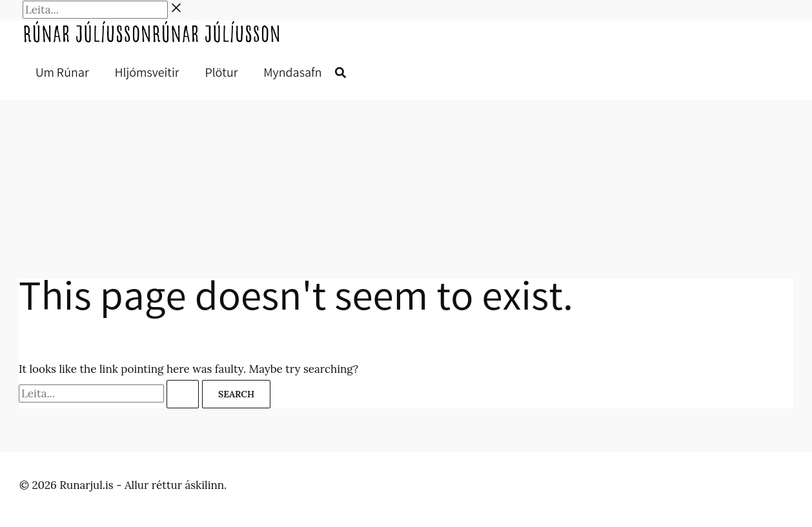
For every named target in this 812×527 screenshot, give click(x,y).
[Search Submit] (183, 394)
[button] (340, 74)
